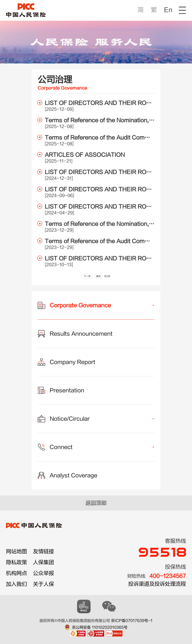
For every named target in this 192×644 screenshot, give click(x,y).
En (168, 10)
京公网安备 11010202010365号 (100, 627)
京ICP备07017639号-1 (132, 621)
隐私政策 (16, 562)
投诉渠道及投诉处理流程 (157, 584)
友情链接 (43, 551)
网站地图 (16, 551)
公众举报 (43, 573)
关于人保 (43, 584)
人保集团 (43, 562)
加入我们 (16, 584)
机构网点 (16, 573)
